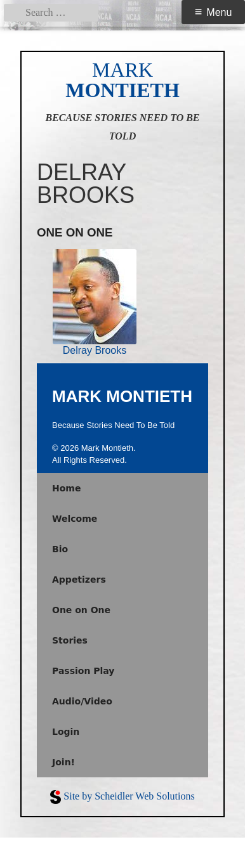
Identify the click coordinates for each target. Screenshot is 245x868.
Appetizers (79, 580)
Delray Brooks (95, 350)
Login (66, 732)
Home (66, 488)
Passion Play (83, 671)
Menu (219, 12)
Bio (60, 549)
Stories (70, 640)
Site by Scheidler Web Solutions (129, 796)
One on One (81, 610)
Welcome (75, 519)
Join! (63, 762)
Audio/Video (82, 701)
